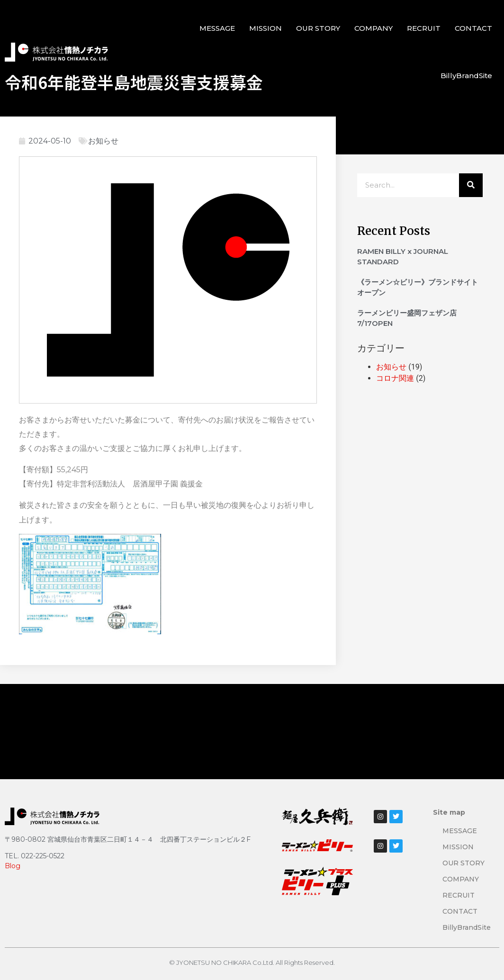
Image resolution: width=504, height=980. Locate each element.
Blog (13, 866)
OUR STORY (318, 28)
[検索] (471, 185)
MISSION (265, 28)
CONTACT (473, 28)
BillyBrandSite (466, 76)
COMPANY (373, 28)
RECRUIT (424, 28)
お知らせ (103, 141)
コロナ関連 (395, 378)
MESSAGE (217, 28)
